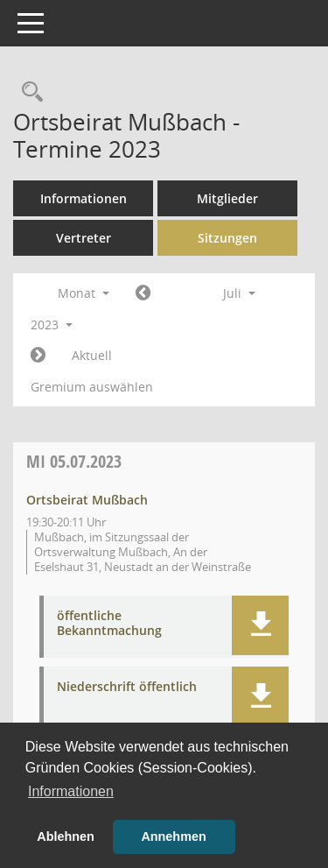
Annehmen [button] (173, 836)
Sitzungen (227, 238)
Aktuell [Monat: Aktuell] (92, 355)
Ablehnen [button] (66, 836)
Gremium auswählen (92, 387)
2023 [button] (52, 325)
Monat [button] (84, 293)
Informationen (84, 198)
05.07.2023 (74, 461)
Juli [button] (239, 293)
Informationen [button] (71, 791)
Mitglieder (227, 198)
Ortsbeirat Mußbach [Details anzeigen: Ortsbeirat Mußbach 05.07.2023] (87, 500)
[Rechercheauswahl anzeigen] (28, 92)
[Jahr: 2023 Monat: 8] (38, 356)
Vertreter (84, 238)
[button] (260, 625)
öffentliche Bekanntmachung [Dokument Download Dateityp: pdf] (109, 624)
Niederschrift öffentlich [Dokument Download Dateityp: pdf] (127, 687)
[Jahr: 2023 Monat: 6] (143, 293)
